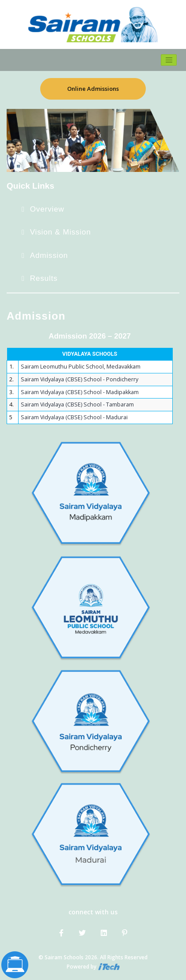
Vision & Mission (61, 232)
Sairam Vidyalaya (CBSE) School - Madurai (74, 417)
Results (44, 278)
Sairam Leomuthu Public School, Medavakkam (81, 367)
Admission (49, 255)
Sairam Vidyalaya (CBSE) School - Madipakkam (80, 392)
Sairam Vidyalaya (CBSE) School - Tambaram (77, 404)
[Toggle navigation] (169, 60)
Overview (47, 209)
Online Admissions (93, 89)
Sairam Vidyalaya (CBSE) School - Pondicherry (80, 379)
